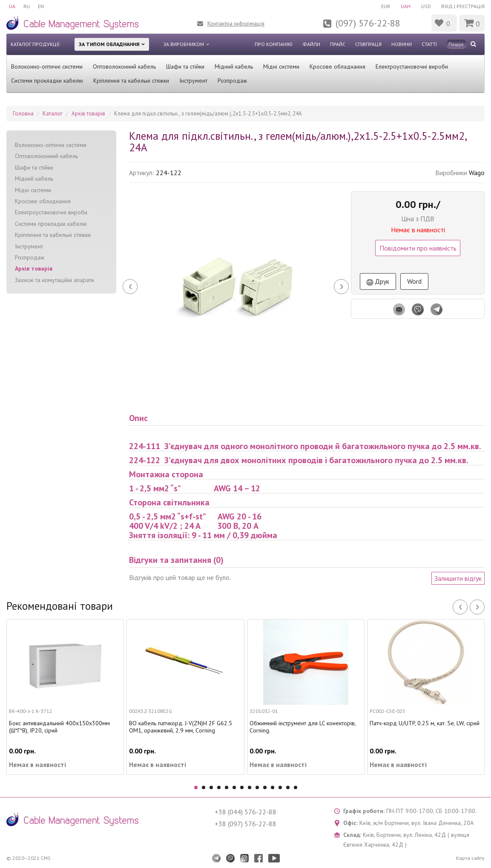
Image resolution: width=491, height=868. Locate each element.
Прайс (338, 44)
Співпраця (368, 44)
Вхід (447, 6)
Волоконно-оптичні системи (47, 66)
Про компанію (274, 44)
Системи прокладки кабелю (47, 81)
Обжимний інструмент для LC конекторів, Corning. (303, 727)
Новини (402, 44)
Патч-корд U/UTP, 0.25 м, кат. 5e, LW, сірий (425, 723)
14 (296, 787)
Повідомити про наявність (418, 248)
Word (414, 281)
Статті (429, 44)
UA (12, 6)
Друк (378, 281)
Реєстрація (471, 6)
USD (426, 6)
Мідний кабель (234, 66)
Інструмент (193, 81)
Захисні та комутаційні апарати (55, 280)
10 (265, 787)
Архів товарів (34, 268)
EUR (384, 6)
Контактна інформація (236, 23)
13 (288, 787)
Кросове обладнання (337, 66)
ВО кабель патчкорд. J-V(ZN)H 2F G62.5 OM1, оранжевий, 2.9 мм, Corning (181, 727)
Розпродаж (232, 81)
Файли (311, 44)
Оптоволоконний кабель (124, 66)
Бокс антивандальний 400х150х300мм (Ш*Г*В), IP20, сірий (59, 727)
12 (280, 787)
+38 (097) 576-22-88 (245, 824)
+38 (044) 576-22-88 (245, 812)
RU (27, 6)
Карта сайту (470, 858)
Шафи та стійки (185, 66)
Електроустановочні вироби (412, 66)
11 (273, 787)
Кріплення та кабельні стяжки (131, 81)
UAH (405, 6)
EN (42, 6)
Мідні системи (281, 66)
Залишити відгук (458, 578)
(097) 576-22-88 (368, 23)
